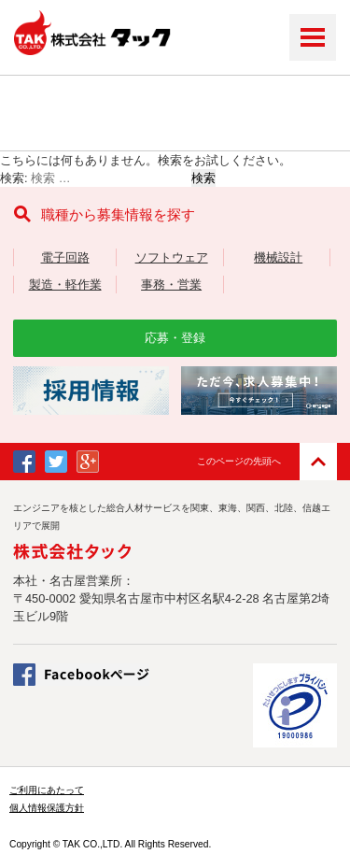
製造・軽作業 (65, 285)
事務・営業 (171, 285)
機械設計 (278, 257)
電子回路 (65, 257)
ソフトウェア (172, 257)
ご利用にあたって (47, 790)
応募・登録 (175, 338)
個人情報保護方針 (47, 808)
